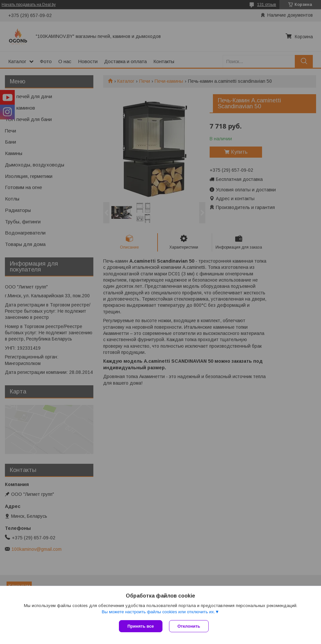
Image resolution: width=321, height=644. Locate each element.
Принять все (141, 626)
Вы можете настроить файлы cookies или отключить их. (158, 612)
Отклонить (189, 626)
